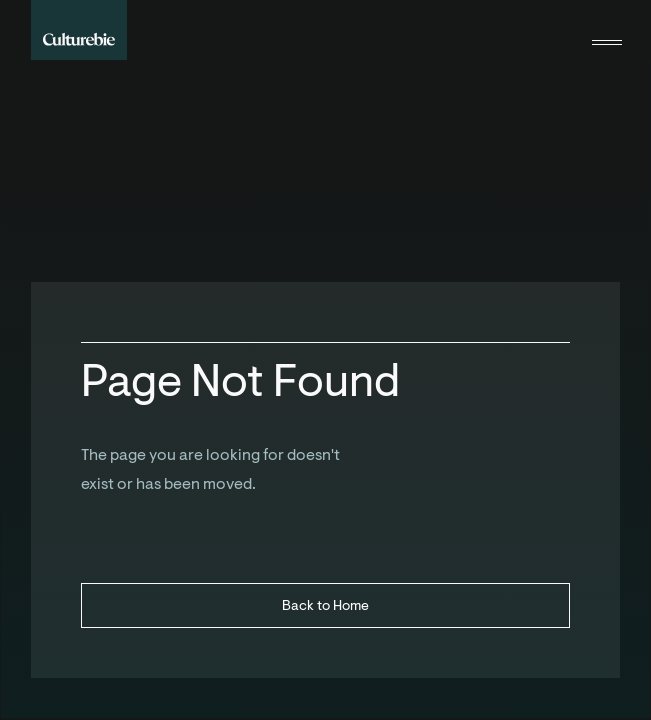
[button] (607, 30)
